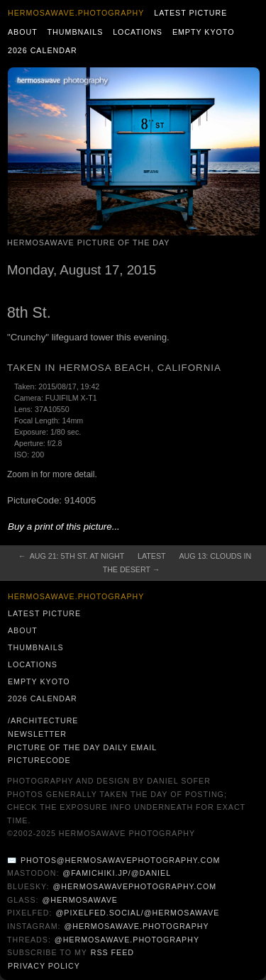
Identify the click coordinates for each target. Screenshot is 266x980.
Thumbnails (76, 32)
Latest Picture (190, 13)
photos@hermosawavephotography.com (120, 860)
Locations (138, 32)
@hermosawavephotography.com (135, 886)
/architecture (43, 720)
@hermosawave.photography (136, 926)
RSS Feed (112, 952)
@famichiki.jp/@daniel (117, 873)
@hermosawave (80, 900)
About (23, 32)
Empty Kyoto (204, 32)
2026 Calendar (43, 50)
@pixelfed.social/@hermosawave (137, 913)
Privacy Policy (44, 966)
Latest (151, 556)
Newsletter (37, 734)
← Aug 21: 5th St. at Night (71, 556)
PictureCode (39, 760)
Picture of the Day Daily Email (82, 747)
